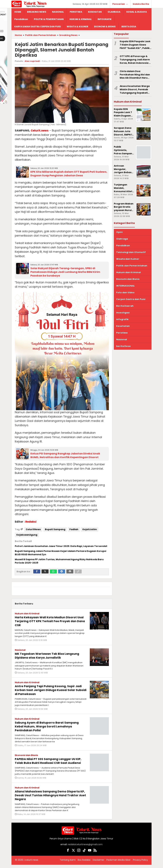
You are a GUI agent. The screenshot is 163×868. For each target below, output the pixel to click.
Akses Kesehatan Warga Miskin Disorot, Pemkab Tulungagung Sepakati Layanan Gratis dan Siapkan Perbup (135, 89)
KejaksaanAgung (27, 535)
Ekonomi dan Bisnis (26, 755)
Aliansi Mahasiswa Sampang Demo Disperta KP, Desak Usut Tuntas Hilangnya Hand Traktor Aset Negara (49, 799)
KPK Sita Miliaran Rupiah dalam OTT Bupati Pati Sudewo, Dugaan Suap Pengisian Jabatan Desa (69, 174)
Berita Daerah (125, 306)
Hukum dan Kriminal (27, 614)
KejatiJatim (90, 529)
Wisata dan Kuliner (128, 259)
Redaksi (31, 522)
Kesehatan (123, 326)
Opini (119, 232)
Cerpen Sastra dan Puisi (131, 299)
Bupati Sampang (55, 529)
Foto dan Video (125, 292)
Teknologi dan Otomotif (131, 252)
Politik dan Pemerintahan (132, 266)
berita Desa (123, 346)
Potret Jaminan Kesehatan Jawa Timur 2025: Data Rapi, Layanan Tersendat (61, 546)
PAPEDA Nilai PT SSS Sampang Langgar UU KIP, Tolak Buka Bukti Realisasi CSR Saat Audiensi (49, 762)
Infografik (122, 319)
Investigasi (123, 313)
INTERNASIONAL (125, 286)
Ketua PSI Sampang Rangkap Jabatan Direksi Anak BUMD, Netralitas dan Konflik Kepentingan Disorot (65, 455)
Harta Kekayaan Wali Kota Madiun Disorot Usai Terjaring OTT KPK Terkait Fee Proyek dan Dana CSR (50, 621)
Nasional (20, 650)
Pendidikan (123, 246)
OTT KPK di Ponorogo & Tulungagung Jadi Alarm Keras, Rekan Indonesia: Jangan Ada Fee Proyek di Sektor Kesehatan (135, 60)
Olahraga (122, 239)
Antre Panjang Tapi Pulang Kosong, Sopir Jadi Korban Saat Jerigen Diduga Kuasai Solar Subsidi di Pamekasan (48, 690)
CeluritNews (33, 529)
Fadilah (74, 529)
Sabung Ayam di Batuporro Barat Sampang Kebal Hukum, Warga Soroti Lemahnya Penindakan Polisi (46, 726)
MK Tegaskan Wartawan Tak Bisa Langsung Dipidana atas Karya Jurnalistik (50, 655)
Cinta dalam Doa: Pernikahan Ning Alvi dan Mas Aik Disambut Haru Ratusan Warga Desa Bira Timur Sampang (135, 75)
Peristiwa (122, 333)
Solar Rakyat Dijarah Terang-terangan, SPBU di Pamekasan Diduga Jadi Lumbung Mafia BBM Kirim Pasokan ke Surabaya (65, 272)
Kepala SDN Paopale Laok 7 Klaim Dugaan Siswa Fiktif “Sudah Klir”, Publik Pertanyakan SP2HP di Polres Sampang (135, 45)
